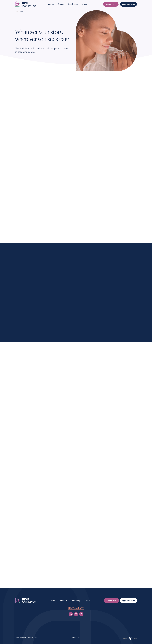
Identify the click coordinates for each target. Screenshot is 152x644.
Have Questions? (76, 608)
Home (17, 11)
